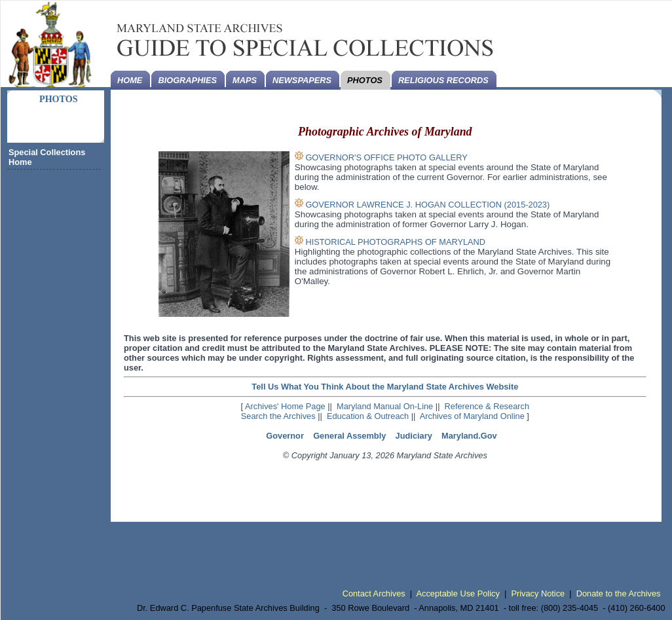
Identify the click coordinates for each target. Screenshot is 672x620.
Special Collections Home (47, 157)
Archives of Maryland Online (472, 416)
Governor (285, 436)
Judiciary (414, 436)
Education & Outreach (368, 416)
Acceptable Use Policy (458, 593)
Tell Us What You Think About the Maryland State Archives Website (385, 387)
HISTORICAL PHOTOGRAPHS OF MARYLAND (395, 242)
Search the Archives (278, 416)
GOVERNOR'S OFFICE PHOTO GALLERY (386, 157)
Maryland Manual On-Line (385, 406)
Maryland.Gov (469, 436)
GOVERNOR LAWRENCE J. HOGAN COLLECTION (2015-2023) (427, 205)
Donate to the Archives (619, 593)
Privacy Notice (538, 593)
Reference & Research (487, 406)
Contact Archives (374, 593)
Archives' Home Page (285, 406)
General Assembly (349, 436)
